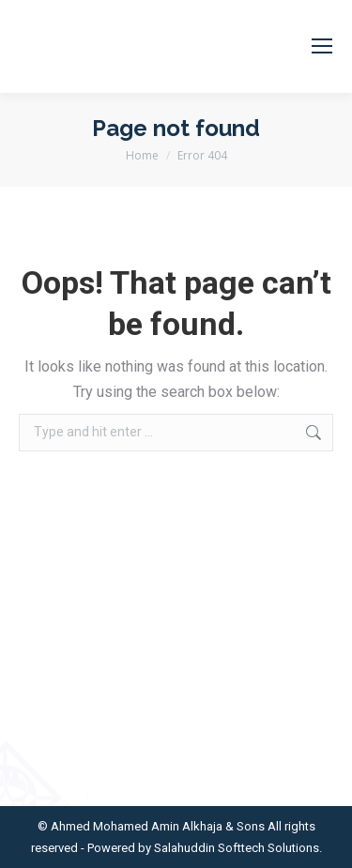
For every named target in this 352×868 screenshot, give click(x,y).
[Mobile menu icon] (322, 46)
